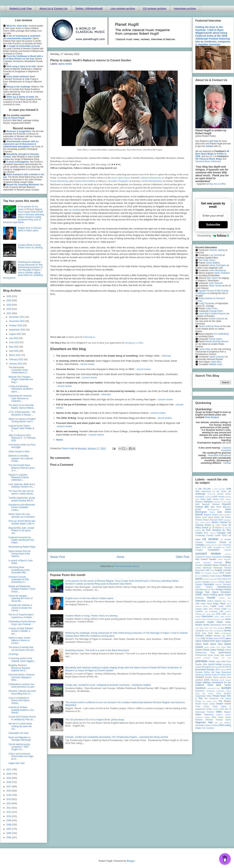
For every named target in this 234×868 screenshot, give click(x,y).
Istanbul (218, 601)
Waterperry (209, 715)
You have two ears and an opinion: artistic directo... (22, 492)
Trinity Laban (219, 706)
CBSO (224, 535)
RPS (218, 670)
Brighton (208, 515)
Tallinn (209, 696)
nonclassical (219, 631)
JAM (197, 604)
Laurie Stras (204, 349)
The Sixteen (225, 701)
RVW (229, 670)
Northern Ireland (204, 636)
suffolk (219, 693)
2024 (9, 305)
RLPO (222, 667)
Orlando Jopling (217, 250)
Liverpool (213, 611)
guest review (225, 595)
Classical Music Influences (208, 161)
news (228, 628)
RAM (223, 661)
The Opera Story (210, 701)
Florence (214, 582)
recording (227, 664)
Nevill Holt (226, 625)
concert (228, 550)
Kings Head (206, 604)
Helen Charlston (222, 273)
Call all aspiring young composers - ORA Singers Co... (19, 747)
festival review (209, 579)
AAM (229, 489)
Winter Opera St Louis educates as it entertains (22, 515)
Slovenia (214, 680)
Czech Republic (224, 559)
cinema (208, 545)
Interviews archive (185, 9)
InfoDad (227, 463)
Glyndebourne (224, 587)
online (216, 638)
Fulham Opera (225, 582)
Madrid (198, 617)
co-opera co (219, 547)
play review (226, 655)
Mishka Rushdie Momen (217, 342)
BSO (221, 520)
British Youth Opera (204, 517)
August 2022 (16, 334)
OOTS (222, 638)
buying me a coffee (134, 343)
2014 (9, 799)
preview (201, 661)
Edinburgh (207, 568)
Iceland (222, 598)
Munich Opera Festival (204, 619)
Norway (217, 636)
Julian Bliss (216, 362)
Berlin (228, 509)
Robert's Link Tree (21, 9)
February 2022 (16, 359)
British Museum (225, 515)
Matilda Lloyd (216, 364)
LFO (229, 609)
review (198, 667)
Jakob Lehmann (217, 357)
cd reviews (226, 539)
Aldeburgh (200, 494)
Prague (216, 658)
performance (225, 653)
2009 (9, 820)
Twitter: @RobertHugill (89, 9)
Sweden (227, 693)
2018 (9, 782)
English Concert (223, 570)
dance (198, 562)
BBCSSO (227, 507)
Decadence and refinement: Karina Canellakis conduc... (22, 507)
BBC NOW (216, 507)
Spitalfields (201, 688)
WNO (221, 725)
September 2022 (17, 330)
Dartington (207, 562)
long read (211, 614)
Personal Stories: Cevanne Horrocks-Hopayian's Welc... (21, 677)
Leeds (213, 606)
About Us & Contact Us (54, 9)
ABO (197, 491)
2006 (9, 833)
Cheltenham (211, 542)
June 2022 (14, 342)
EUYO (198, 576)
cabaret (213, 533)
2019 (9, 778)
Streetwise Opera (224, 691)
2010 (9, 816)
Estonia (215, 573)
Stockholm (200, 691)
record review (87, 364)
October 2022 (16, 326)
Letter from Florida (211, 609)
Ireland (210, 601)
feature (219, 576)
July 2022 (14, 338)
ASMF (215, 497)
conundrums (217, 557)
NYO (229, 636)
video (219, 712)
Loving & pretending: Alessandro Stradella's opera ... (21, 389)
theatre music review (205, 704)
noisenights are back (19, 733)
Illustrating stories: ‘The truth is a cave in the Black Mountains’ (97, 650)
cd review (210, 539)
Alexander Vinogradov (118, 181)
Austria (221, 497)
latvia (229, 604)
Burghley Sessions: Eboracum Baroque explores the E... (19, 668)
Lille (206, 611)
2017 (9, 787)
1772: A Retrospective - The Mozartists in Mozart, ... (22, 413)
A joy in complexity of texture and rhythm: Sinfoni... (19, 701)
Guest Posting (210, 595)
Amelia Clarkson (216, 319)
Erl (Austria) (206, 573)
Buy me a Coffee (218, 184)
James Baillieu (213, 263)
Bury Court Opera (203, 522)
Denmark (218, 562)
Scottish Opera (212, 677)
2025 (9, 301)
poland (198, 658)
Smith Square (225, 680)
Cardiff (217, 535)
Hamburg (199, 598)
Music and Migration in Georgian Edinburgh (20, 739)
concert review (89, 378)
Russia (223, 670)
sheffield (199, 680)
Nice (207, 631)
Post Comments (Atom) (127, 566)
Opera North (202, 644)
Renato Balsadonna (59, 181)
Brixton (206, 520)
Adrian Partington (218, 265)
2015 (9, 795)
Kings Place (219, 604)
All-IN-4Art (211, 494)
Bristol (215, 515)
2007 (9, 829)
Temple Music (219, 696)
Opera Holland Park (205, 641)
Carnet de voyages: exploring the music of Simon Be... (20, 598)
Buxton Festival (219, 522)
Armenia (208, 497)
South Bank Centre (219, 685)
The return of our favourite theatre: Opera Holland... (22, 406)
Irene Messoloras (218, 270)
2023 (9, 309)
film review (222, 579)
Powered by (213, 236)
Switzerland (200, 696)
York (204, 728)
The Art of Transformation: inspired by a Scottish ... (21, 616)
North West (214, 633)
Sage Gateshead (223, 672)
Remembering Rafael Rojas (22, 547)
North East (201, 633)
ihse (229, 598)
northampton (226, 633)
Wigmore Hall (204, 722)
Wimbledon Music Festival (207, 725)
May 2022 (14, 347)
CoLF (229, 547)
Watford (219, 715)
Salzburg (199, 675)
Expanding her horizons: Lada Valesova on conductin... (20, 398)
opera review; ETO (212, 647)
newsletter (200, 631)
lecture (206, 606)
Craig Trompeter (207, 303)
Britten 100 (219, 517)
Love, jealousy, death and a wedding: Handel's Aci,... (22, 486)
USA (222, 709)
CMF (210, 547)
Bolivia (212, 512)
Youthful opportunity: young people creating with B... (22, 499)
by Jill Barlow (215, 528)
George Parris (216, 311)
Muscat (216, 619)
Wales (198, 715)
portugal (207, 658)
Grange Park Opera (207, 592)
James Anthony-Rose (209, 326)
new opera (200, 628)
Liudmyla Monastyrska (150, 178)
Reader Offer (201, 664)
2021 (9, 770)
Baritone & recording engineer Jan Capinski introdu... (21, 458)
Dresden (199, 565)
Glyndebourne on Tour (205, 589)
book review (224, 512)
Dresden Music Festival (215, 565)
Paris (213, 653)
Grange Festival (223, 589)
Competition (214, 550)
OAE (203, 638)
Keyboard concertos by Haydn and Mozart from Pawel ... (21, 540)
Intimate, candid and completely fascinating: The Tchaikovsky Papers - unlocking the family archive (117, 737)
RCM (229, 661)
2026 (9, 296)
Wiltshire (228, 723)
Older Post (182, 557)
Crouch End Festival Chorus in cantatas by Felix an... (22, 718)
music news (215, 622)
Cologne (199, 550)
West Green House (221, 717)
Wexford (199, 720)
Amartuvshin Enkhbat (84, 181)
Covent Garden (208, 559)
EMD (208, 570)
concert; (228, 554)
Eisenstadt (200, 570)
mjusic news (219, 617)
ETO (222, 573)
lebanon (198, 606)
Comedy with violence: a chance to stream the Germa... (20, 608)
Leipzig (198, 609)
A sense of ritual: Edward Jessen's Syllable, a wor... (21, 631)
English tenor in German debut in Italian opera (89, 598)
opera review (65, 64)
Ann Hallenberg (221, 334)
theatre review (224, 704)
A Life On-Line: (219, 489)
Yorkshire (210, 728)
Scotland (200, 677)
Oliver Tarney (215, 286)
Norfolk (227, 631)
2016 (9, 791)
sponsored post (214, 688)
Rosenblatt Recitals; (205, 670)
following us (89, 337)
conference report (203, 557)
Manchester (207, 616)
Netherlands (215, 625)
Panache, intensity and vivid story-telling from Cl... (22, 692)
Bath (197, 504)
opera (228, 638)
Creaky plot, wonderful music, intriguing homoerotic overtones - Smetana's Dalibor (108, 685)
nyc (224, 636)
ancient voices (224, 494)
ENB (213, 570)
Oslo (229, 647)
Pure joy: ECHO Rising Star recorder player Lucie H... (22, 522)
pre (223, 658)
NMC (211, 631)
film (216, 579)
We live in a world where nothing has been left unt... (20, 726)
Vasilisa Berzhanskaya (152, 181)
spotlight (226, 688)
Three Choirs (202, 706)
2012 (9, 808)
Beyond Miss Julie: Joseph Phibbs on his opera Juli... (21, 531)
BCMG (198, 509)
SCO (229, 675)
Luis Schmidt (216, 255)
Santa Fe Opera (219, 675)
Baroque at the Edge (222, 502)
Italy (224, 601)
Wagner (228, 712)
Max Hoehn (213, 278)
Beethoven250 (213, 510)
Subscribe (213, 225)
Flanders (206, 582)
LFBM (224, 609)
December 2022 (17, 317)
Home (59, 440)
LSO (224, 614)
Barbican (208, 502)
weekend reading (203, 717)
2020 (9, 774)
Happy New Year (17, 763)
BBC (207, 507)
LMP (221, 611)
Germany (227, 584)
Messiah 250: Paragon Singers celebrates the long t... (21, 380)
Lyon (229, 614)
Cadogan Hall (224, 533)
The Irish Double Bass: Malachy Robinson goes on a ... (21, 468)
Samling (207, 675)
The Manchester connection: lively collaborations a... (18, 370)
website (228, 715)
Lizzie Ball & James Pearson (212, 314)
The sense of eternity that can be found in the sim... (22, 649)
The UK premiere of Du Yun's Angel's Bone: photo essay (95, 720)
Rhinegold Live (208, 667)
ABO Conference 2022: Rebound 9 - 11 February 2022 (22, 438)
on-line (209, 638)
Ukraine (216, 709)
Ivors (229, 601)
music (222, 619)
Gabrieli (199, 584)
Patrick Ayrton (215, 339)
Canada (210, 535)
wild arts (218, 723)
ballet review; (225, 499)
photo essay (214, 655)
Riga (217, 667)
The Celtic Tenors (207, 260)
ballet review (213, 499)
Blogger (131, 861)
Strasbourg (211, 691)
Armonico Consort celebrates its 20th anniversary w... (19, 580)
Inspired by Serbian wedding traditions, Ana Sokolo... (21, 710)
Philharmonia (201, 655)
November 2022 (17, 321)
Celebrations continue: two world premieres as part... (22, 686)
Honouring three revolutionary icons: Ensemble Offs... (19, 570)
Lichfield (199, 611)
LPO (218, 614)
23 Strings (13, 654)
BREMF (199, 515)
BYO (206, 533)
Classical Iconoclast (226, 449)
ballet (203, 499)
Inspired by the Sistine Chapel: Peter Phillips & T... (21, 428)
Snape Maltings (203, 682)
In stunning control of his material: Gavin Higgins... (22, 660)
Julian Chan (212, 308)
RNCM (228, 667)
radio (218, 661)
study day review (204, 693)
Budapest (227, 520)
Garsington (209, 584)
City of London (217, 545)
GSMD (199, 595)
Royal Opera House (121, 178)
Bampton (199, 502)
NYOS (198, 638)
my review (74, 210)
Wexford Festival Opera (218, 720)
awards (228, 497)
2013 (9, 803)
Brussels (214, 520)
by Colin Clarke (220, 525)
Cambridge (200, 535)
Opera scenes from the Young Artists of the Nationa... (20, 554)
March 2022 (15, 355)
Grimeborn (226, 592)
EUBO (228, 573)
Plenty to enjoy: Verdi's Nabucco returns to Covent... (19, 640)
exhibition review (208, 576)
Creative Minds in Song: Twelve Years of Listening (91, 616)
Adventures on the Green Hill (216, 491)
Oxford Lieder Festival (213, 650)
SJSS (207, 680)
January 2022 (16, 364)
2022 (9, 313)
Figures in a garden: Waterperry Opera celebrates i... (19, 477)
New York (209, 628)
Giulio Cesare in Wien (19, 452)
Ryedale (199, 672)
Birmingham (201, 512)
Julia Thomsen (216, 283)
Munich (228, 617)
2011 (9, 812)
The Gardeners (211, 698)
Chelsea (199, 542)
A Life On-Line (203, 489)
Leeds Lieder (225, 606)
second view (225, 677)
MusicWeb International (220, 455)
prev (229, 658)
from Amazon (212, 417)
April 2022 (14, 351)
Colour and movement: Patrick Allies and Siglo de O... (21, 756)
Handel (211, 598)
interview (166, 356)
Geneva (219, 584)
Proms (212, 661)
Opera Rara (216, 644)
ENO (198, 573)
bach (197, 499)
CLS (204, 547)
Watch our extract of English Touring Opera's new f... (22, 420)
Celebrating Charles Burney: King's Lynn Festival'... (22, 623)
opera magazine (223, 641)
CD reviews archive (155, 9)
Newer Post (58, 557)
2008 (9, 825)
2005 (9, 838)
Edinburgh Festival (222, 568)
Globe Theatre (204, 587)
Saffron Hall (209, 672)
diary (228, 562)
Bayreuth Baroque (211, 504)
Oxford (199, 650)
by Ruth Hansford (212, 530)
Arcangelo (200, 497)
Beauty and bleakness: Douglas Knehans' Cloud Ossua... (22, 589)
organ (224, 647)
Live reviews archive (123, 9)
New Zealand (219, 628)
